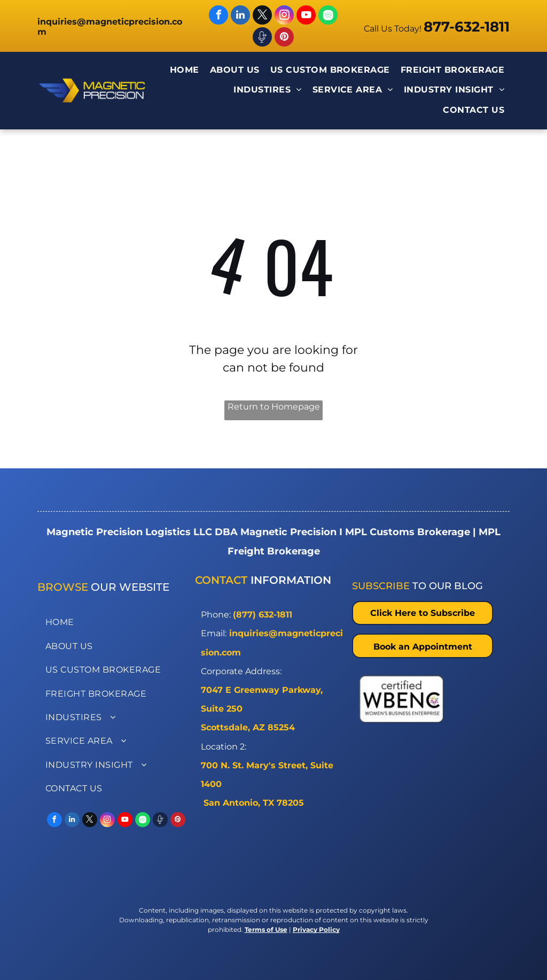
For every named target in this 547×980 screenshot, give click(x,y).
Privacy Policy (316, 929)
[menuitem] (185, 71)
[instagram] (284, 16)
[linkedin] (240, 16)
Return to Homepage (274, 407)
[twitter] (262, 16)
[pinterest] (284, 38)
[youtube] (306, 16)
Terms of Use (266, 929)
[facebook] (218, 16)
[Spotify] (328, 16)
